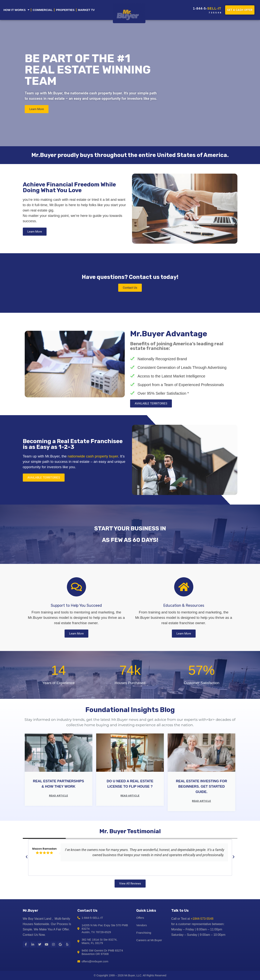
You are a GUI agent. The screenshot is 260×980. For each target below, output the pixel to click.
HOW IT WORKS (16, 10)
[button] (27, 857)
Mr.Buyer (31, 911)
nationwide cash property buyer (93, 456)
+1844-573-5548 (202, 919)
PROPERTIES (65, 10)
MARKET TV (86, 10)
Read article (59, 796)
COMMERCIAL (43, 10)
